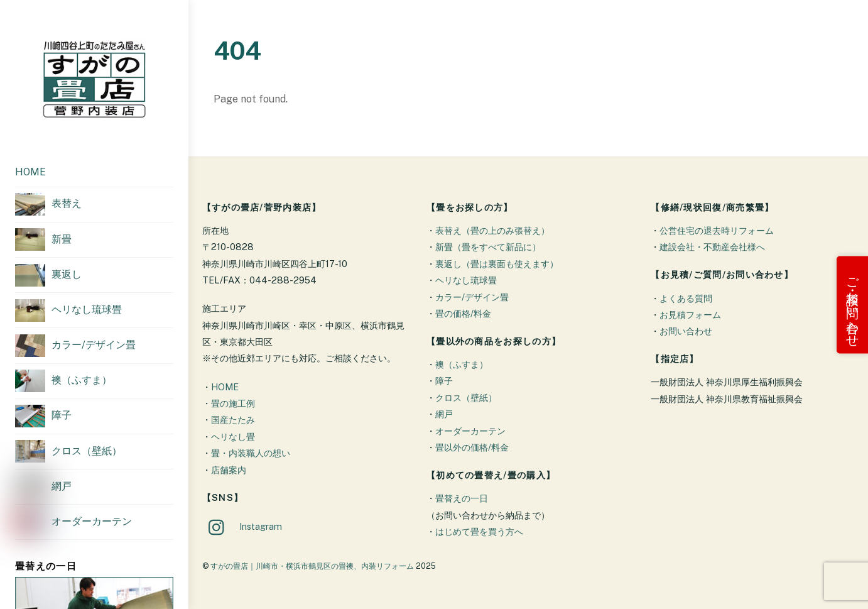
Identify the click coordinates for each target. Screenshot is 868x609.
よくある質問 (686, 298)
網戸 (444, 414)
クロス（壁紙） (466, 398)
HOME (30, 172)
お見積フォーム (690, 315)
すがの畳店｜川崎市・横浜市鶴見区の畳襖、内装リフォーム (312, 566)
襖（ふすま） (462, 364)
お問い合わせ (686, 331)
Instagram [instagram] (242, 526)
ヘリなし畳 (233, 436)
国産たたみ (233, 420)
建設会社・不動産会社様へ (712, 247)
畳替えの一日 (462, 498)
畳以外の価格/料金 (472, 447)
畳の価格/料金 (463, 313)
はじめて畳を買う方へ (479, 531)
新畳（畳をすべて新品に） (488, 247)
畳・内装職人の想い (251, 453)
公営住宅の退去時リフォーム (717, 230)
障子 (444, 381)
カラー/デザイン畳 (472, 297)
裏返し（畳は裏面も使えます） (497, 264)
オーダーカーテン (470, 431)
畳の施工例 (233, 403)
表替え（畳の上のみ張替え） (492, 230)
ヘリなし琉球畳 (466, 280)
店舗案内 (229, 470)
